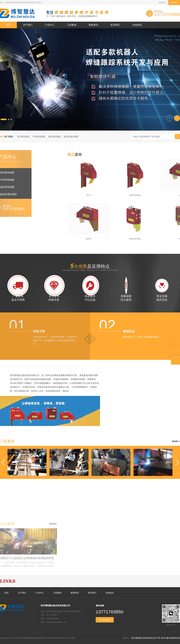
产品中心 (50, 25)
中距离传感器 (39, 137)
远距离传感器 (54, 137)
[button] (4, 119)
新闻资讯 (93, 25)
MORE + (176, 441)
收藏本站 (162, 3)
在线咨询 (174, 3)
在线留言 (137, 25)
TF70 (171, 195)
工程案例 (72, 25)
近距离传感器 (23, 137)
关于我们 (28, 25)
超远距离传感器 (71, 137)
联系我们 (115, 25)
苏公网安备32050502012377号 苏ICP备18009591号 (156, 638)
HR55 (171, 239)
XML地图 (71, 638)
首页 (8, 25)
